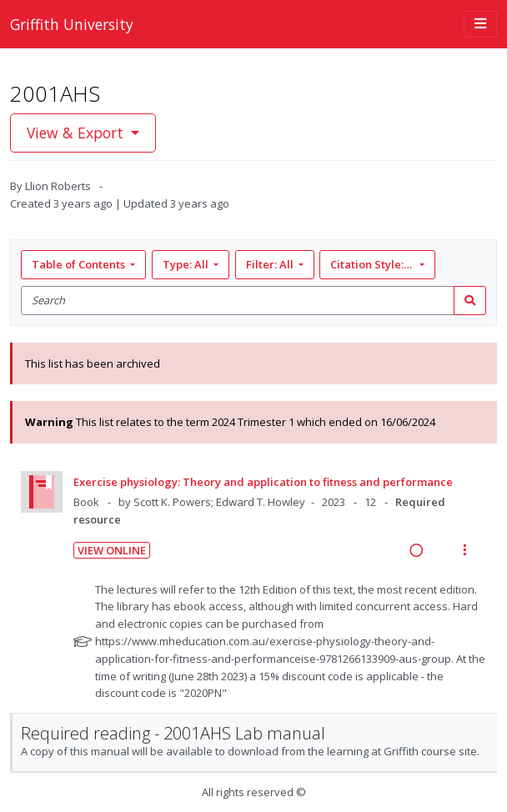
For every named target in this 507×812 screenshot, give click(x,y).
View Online (112, 550)
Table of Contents (80, 264)
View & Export (77, 133)
